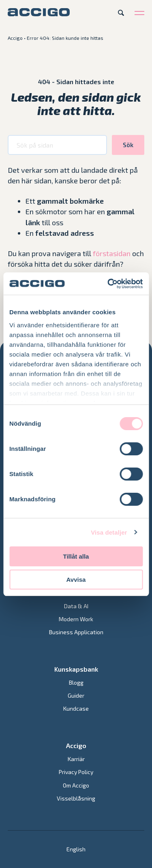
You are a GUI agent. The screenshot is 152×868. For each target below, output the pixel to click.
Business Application (76, 632)
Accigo (15, 38)
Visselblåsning (76, 798)
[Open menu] (139, 13)
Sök (128, 145)
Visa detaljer (109, 532)
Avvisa (76, 580)
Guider (76, 695)
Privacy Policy (76, 772)
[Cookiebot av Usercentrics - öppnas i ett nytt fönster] (108, 284)
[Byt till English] (76, 849)
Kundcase (76, 708)
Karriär (76, 759)
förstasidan (112, 253)
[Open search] (121, 13)
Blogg (76, 682)
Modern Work (76, 619)
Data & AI (76, 606)
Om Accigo (76, 785)
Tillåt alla (76, 556)
